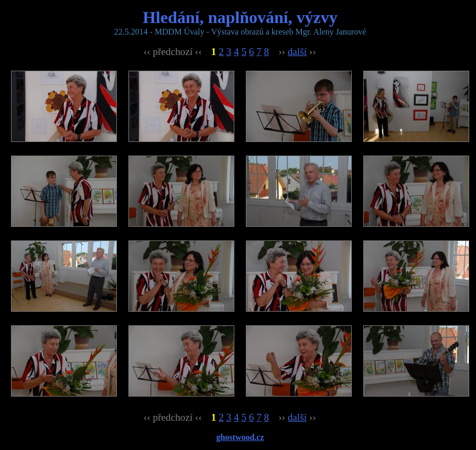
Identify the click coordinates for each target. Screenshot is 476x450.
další (297, 52)
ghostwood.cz (240, 437)
